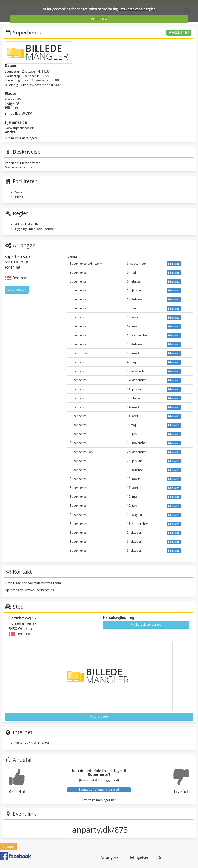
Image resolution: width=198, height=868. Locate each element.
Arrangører (110, 857)
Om (160, 857)
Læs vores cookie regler (137, 9)
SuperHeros (78, 353)
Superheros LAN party (86, 263)
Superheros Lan (81, 452)
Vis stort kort (99, 717)
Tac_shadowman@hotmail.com (38, 583)
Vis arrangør (17, 289)
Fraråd (181, 792)
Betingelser (139, 857)
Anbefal (17, 792)
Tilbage (8, 846)
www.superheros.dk (19, 128)
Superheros (78, 272)
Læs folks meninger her (99, 800)
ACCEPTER (99, 19)
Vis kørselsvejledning (146, 625)
